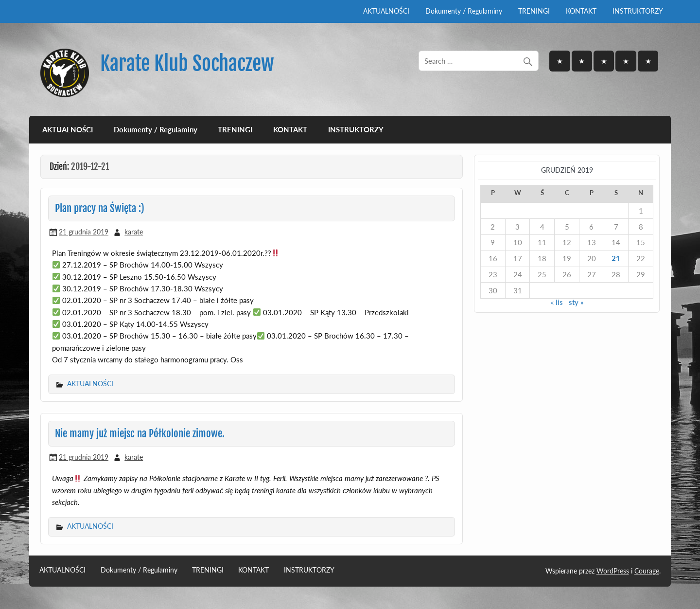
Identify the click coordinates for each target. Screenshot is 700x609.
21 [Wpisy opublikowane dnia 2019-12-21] (616, 258)
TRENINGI (534, 11)
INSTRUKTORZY (638, 11)
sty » (576, 302)
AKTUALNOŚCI (386, 11)
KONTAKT (581, 11)
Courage (647, 571)
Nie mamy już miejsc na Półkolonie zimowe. (140, 433)
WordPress (613, 571)
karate (134, 232)
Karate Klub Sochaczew (187, 63)
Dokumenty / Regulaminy (464, 11)
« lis (557, 302)
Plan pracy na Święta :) (100, 208)
